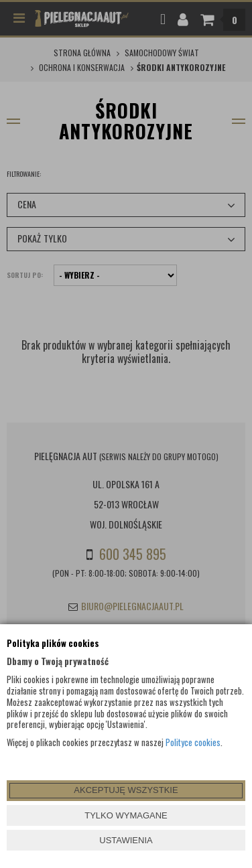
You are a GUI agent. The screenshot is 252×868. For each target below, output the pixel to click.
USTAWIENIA (126, 840)
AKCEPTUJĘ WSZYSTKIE (126, 790)
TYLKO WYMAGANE (126, 815)
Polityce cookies (193, 742)
